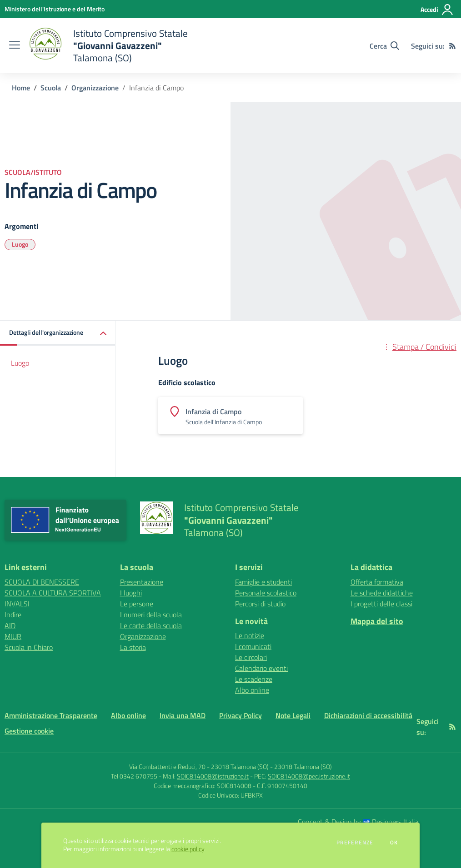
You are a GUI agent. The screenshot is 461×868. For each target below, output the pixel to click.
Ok (394, 843)
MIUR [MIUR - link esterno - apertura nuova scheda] (13, 636)
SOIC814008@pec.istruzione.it (309, 776)
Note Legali (293, 715)
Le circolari (251, 657)
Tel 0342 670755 (134, 776)
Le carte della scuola (151, 625)
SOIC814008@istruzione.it (213, 776)
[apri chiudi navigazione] (15, 46)
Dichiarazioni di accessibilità (368, 715)
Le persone (137, 604)
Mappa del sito (377, 621)
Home (21, 88)
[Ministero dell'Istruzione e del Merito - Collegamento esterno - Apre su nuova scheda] (55, 9)
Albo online (252, 690)
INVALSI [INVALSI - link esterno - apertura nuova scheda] (17, 604)
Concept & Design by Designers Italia (358, 822)
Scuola (51, 88)
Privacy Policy (241, 715)
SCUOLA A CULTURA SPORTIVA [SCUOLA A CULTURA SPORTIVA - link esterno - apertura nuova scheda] (53, 593)
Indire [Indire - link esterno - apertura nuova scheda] (13, 615)
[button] (58, 333)
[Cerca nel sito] (384, 46)
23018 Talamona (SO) (303, 766)
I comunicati (253, 646)
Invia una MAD (183, 715)
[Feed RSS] (452, 46)
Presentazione (142, 582)
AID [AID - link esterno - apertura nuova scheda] (10, 625)
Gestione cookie (29, 731)
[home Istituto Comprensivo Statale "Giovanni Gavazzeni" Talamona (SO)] (108, 46)
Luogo (20, 244)
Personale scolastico (266, 593)
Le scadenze (254, 679)
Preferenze (355, 843)
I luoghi (131, 593)
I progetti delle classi (381, 604)
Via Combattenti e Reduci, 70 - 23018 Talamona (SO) (199, 766)
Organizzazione (95, 88)
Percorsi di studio (260, 604)
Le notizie (250, 635)
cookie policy (188, 849)
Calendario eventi (261, 668)
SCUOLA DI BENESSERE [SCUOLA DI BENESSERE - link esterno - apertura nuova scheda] (42, 582)
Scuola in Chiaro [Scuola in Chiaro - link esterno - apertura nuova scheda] (29, 647)
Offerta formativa (377, 582)
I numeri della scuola (151, 615)
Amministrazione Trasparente (51, 715)
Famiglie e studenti (263, 582)
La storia (133, 647)
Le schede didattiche (382, 593)
